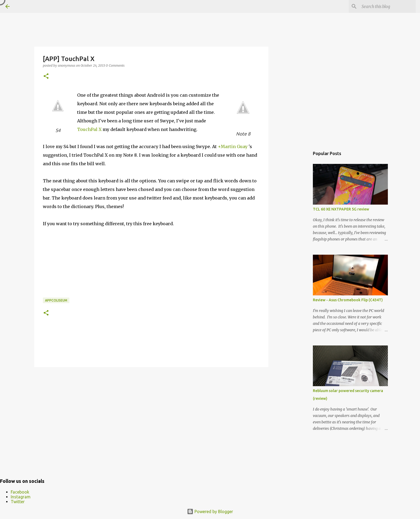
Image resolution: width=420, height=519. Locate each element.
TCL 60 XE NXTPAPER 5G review (341, 209)
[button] (46, 76)
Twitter (18, 502)
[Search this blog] (388, 6)
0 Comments (115, 65)
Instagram (21, 497)
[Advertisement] (151, 413)
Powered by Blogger (210, 512)
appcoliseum (56, 300)
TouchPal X (89, 129)
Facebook (20, 492)
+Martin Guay (233, 146)
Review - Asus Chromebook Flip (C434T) (348, 300)
